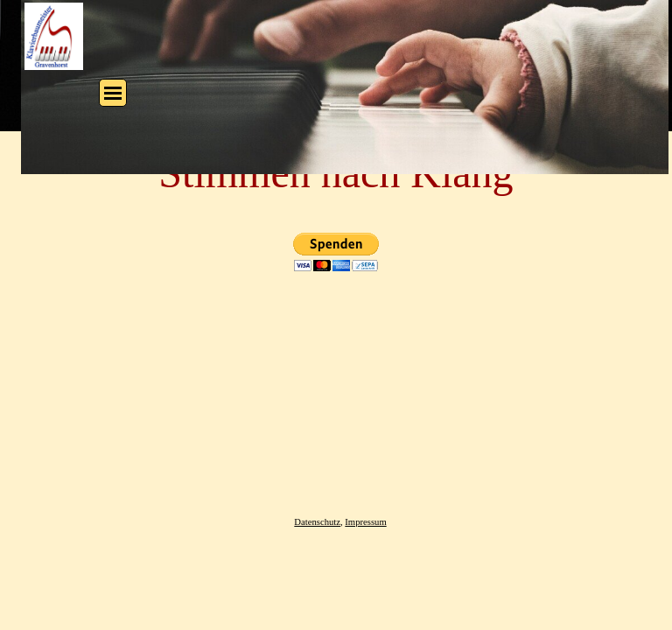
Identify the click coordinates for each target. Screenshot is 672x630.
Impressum (365, 522)
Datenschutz (317, 522)
